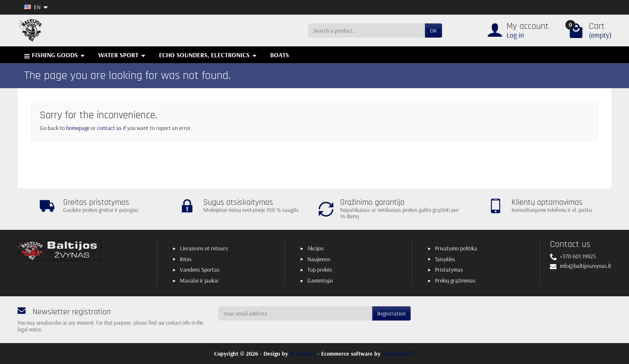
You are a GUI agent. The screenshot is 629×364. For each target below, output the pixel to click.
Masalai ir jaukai (199, 280)
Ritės (186, 259)
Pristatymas (449, 270)
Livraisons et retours (204, 248)
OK (433, 31)
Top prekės (320, 270)
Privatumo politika (456, 248)
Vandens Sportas (200, 270)
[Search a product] (367, 31)
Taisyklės (445, 259)
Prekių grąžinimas (455, 280)
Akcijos (316, 248)
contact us (109, 128)
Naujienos (319, 259)
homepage (78, 128)
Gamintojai (320, 280)
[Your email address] (295, 313)
